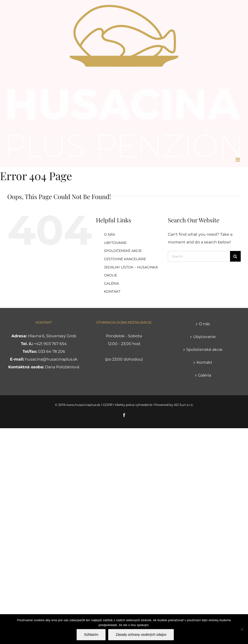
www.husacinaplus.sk (83, 405)
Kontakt (204, 362)
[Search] (235, 256)
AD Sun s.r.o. (184, 405)
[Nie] (242, 629)
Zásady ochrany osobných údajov (141, 635)
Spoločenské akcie (204, 350)
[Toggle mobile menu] (238, 160)
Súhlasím (91, 635)
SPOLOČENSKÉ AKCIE (123, 251)
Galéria (205, 375)
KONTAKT (112, 291)
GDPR (107, 405)
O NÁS (110, 234)
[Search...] (199, 256)
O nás (204, 324)
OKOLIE (111, 275)
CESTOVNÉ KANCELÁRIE (125, 259)
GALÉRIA (111, 283)
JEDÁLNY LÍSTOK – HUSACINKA (131, 267)
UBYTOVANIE (115, 243)
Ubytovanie (204, 337)
